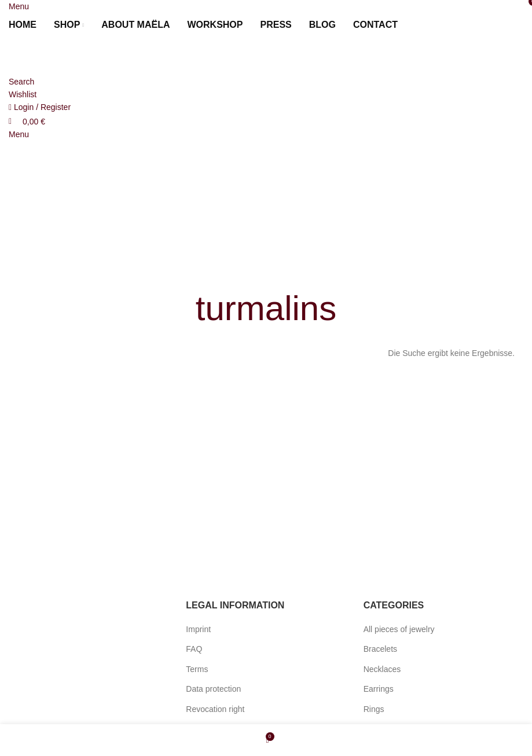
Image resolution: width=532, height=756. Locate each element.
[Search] (21, 82)
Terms (197, 669)
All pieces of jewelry (399, 629)
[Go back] (266, 273)
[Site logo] (72, 56)
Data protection (213, 689)
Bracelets (380, 649)
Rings (374, 709)
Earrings (379, 689)
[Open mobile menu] (19, 6)
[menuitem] (420, 25)
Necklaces (382, 669)
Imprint (198, 629)
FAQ (194, 649)
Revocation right (215, 709)
